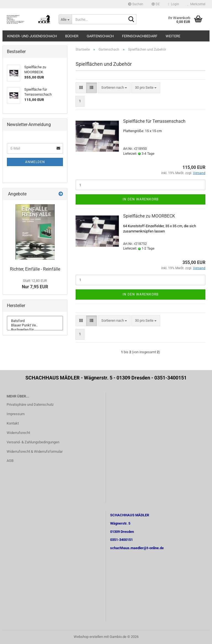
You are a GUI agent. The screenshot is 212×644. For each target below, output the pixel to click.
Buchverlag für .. (35, 330)
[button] (156, 4)
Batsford (35, 321)
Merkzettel (196, 4)
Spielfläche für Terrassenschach (154, 121)
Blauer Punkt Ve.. (35, 325)
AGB (10, 461)
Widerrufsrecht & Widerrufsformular (35, 451)
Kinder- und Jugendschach (32, 36)
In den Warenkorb (141, 199)
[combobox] (114, 88)
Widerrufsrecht (18, 433)
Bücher (72, 36)
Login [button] (174, 4)
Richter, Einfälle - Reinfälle (35, 269)
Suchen (136, 4)
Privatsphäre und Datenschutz (30, 405)
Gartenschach (100, 36)
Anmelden (35, 162)
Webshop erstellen (88, 637)
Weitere (173, 36)
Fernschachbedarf (140, 36)
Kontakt (13, 423)
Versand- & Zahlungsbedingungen (33, 442)
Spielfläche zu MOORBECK (149, 216)
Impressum (16, 414)
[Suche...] (65, 19)
